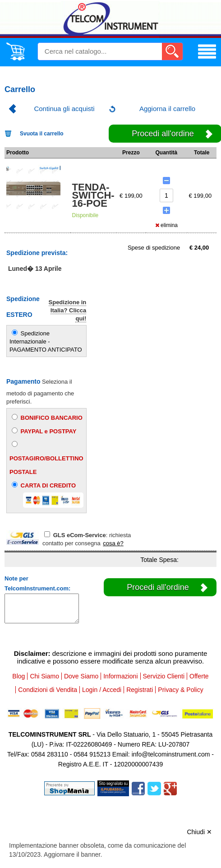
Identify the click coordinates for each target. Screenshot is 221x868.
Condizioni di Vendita (48, 690)
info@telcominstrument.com (171, 754)
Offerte (199, 676)
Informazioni (120, 676)
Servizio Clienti (164, 676)
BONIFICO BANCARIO (47, 418)
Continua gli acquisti (64, 109)
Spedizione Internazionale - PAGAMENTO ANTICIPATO (46, 341)
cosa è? (113, 543)
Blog (18, 676)
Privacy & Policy (180, 690)
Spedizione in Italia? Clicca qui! (68, 310)
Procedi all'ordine (158, 587)
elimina (166, 225)
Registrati (140, 690)
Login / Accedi (102, 690)
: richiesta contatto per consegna (87, 539)
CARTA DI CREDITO (48, 495)
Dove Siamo (81, 676)
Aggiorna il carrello (167, 109)
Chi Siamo (44, 676)
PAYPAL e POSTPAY (44, 431)
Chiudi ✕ (199, 832)
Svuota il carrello (42, 134)
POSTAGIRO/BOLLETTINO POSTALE (46, 458)
